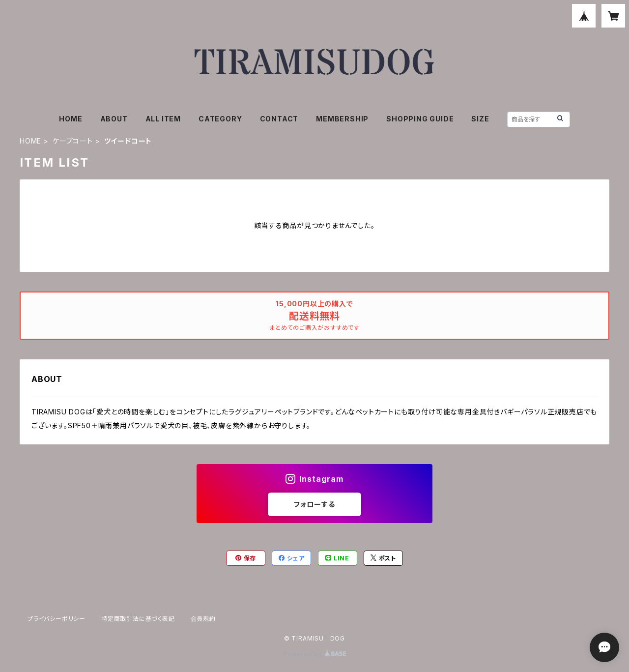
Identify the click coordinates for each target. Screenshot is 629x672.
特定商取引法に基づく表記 (138, 619)
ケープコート (73, 141)
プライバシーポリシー (57, 619)
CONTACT (279, 119)
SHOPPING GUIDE (420, 119)
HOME (71, 119)
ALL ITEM (163, 119)
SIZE (480, 119)
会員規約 (203, 619)
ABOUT (114, 119)
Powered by (314, 654)
